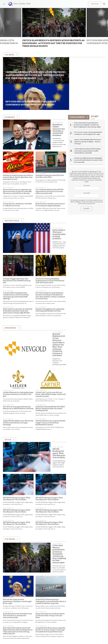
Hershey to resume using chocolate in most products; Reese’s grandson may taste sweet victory (18, 153)
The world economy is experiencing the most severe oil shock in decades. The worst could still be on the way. (17, 167)
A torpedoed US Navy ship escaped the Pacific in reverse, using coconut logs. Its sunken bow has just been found (50, 605)
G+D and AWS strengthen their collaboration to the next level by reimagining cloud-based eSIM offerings (16, 271)
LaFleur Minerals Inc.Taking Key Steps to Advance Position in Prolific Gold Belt (18, 370)
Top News (11, 514)
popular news (79, 93)
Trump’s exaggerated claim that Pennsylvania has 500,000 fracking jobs (17, 256)
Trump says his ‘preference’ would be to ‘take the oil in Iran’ (17, 180)
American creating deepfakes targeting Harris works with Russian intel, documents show (50, 256)
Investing (12, 303)
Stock (10, 415)
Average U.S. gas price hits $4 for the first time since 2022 (50, 152)
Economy (11, 93)
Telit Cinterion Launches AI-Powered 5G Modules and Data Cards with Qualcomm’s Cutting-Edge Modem (18, 286)
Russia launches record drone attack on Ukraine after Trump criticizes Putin (50, 591)
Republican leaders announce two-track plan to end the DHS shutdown (59, 105)
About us (40, 627)
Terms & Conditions (67, 627)
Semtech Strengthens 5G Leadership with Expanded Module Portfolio (50, 285)
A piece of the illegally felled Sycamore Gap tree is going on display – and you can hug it (88, 117)
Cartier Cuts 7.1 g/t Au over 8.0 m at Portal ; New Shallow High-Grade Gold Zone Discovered (51, 370)
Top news (11, 55)
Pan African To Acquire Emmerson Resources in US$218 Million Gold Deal (18, 383)
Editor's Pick (13, 196)
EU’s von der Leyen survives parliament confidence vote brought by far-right (17, 577)
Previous (8, 22)
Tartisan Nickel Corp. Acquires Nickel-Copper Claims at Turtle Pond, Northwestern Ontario (51, 398)
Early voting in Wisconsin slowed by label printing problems (59, 210)
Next (100, 22)
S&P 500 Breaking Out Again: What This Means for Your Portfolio (59, 429)
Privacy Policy (51, 627)
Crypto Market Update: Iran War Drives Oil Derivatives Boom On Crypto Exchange (18, 398)
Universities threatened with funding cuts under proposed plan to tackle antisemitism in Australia (88, 127)
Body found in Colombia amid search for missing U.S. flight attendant (50, 180)
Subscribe (95, 4)
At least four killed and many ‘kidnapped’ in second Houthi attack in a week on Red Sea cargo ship (51, 577)
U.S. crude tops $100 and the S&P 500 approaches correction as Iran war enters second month (49, 167)
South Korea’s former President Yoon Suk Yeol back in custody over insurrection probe (17, 591)
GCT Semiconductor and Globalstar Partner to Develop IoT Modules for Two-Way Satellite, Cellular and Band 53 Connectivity (50, 271)
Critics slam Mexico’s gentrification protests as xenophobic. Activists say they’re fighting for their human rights (59, 529)
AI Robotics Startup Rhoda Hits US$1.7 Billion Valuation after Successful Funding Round (50, 384)
